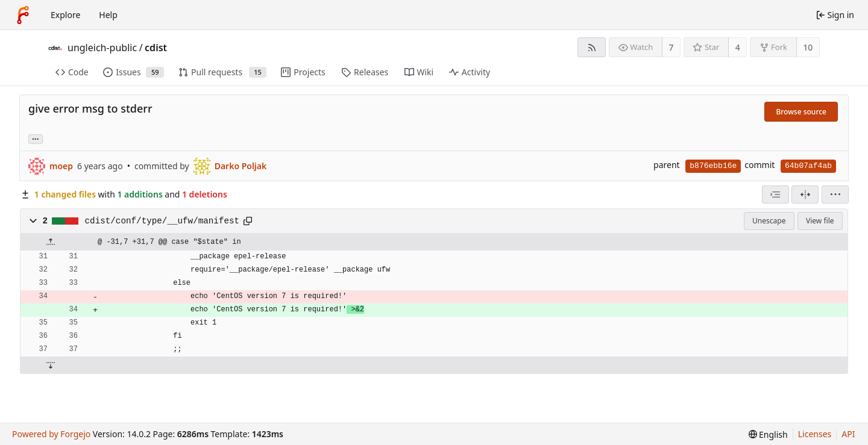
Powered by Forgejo (51, 434)
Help (108, 15)
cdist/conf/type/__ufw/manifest (162, 221)
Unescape (769, 221)
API (848, 434)
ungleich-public (102, 48)
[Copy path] (248, 221)
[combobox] (775, 194)
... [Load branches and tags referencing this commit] (36, 138)
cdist (156, 48)
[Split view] (805, 194)
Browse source (801, 112)
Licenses (815, 434)
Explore (65, 15)
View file (820, 221)
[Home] (23, 15)
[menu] (835, 194)
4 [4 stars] (738, 47)
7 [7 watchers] (671, 47)
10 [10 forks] (808, 47)
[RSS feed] (592, 47)
